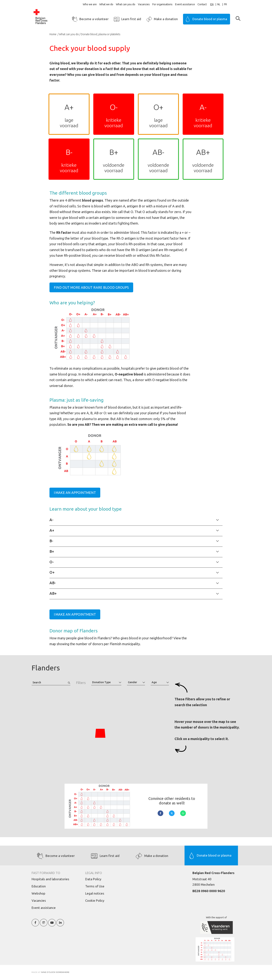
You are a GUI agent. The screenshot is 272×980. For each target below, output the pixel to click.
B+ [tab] (52, 551)
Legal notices (95, 893)
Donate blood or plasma (210, 19)
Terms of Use (95, 886)
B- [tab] (51, 541)
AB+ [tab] (53, 593)
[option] (221, 4)
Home (53, 34)
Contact (202, 4)
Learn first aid (131, 19)
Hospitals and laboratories (50, 879)
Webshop (38, 893)
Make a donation (166, 19)
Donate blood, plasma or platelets (101, 34)
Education (39, 886)
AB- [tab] (53, 583)
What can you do (126, 4)
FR (225, 4)
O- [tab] (52, 562)
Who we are (90, 4)
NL (219, 4)
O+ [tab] (52, 572)
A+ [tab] (52, 530)
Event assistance (185, 4)
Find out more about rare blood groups (91, 287)
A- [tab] (51, 520)
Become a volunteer (94, 19)
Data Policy (93, 879)
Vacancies (144, 4)
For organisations (162, 4)
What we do (106, 4)
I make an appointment (75, 493)
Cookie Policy (95, 900)
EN (212, 4)
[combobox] (214, 4)
